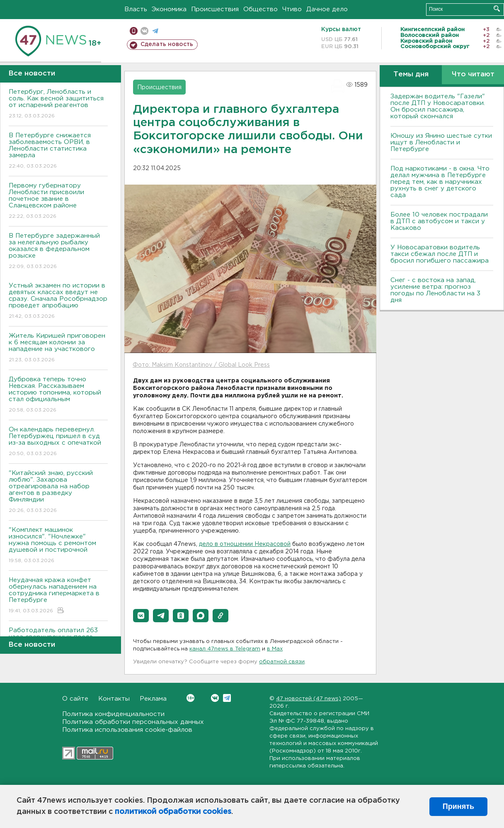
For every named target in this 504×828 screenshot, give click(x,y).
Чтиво (292, 9)
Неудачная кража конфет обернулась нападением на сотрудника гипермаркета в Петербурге (58, 596)
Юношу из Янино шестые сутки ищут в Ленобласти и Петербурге (441, 142)
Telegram (227, 698)
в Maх (275, 649)
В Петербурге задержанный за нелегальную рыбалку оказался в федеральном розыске (58, 252)
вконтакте (144, 31)
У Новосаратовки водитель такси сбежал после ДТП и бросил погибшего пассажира (440, 254)
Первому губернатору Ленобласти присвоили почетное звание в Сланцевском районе (58, 201)
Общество (260, 9)
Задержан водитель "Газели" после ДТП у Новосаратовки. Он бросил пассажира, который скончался (438, 106)
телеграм (155, 31)
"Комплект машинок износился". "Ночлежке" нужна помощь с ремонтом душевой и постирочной (58, 546)
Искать (497, 9)
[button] (141, 616)
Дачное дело (327, 9)
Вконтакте (190, 698)
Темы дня (411, 74)
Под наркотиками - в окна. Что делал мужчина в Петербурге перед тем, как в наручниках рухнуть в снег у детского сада (440, 182)
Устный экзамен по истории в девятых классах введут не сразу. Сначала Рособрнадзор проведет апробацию (58, 301)
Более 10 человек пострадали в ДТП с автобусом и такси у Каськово (439, 221)
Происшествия (215, 9)
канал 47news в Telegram (225, 649)
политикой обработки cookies (173, 812)
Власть (136, 9)
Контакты (114, 699)
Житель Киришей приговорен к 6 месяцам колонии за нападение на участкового (58, 348)
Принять (458, 806)
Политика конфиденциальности (113, 714)
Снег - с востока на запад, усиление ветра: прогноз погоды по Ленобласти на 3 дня (435, 290)
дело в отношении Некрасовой (245, 544)
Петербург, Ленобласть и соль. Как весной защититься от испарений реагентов (58, 104)
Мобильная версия (134, 31)
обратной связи (282, 662)
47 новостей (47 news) (309, 699)
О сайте (75, 699)
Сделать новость (167, 44)
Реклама (153, 699)
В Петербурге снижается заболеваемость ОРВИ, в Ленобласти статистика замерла (58, 151)
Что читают (473, 74)
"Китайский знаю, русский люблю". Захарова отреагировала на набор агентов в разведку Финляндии (58, 492)
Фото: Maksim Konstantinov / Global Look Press (201, 365)
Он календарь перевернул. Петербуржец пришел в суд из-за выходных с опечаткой (58, 442)
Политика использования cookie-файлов (127, 730)
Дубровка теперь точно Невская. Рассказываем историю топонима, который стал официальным (58, 395)
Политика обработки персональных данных (133, 722)
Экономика (169, 9)
